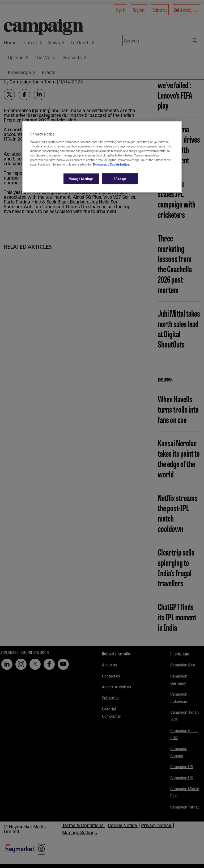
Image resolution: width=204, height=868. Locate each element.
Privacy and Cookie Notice (111, 164)
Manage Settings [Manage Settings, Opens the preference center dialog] (81, 179)
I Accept (120, 179)
